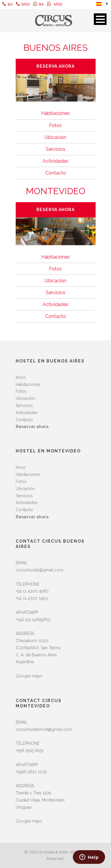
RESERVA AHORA (55, 66)
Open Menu (100, 19)
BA (8, 4)
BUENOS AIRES (55, 48)
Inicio (21, 377)
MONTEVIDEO (55, 191)
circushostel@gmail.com (40, 570)
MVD (23, 4)
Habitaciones (55, 113)
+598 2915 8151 (30, 750)
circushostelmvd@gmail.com (44, 729)
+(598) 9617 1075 (31, 772)
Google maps (29, 676)
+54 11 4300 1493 (32, 598)
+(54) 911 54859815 (33, 620)
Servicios (56, 149)
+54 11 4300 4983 (32, 591)
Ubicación (55, 137)
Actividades (55, 161)
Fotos (55, 125)
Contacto (56, 173)
